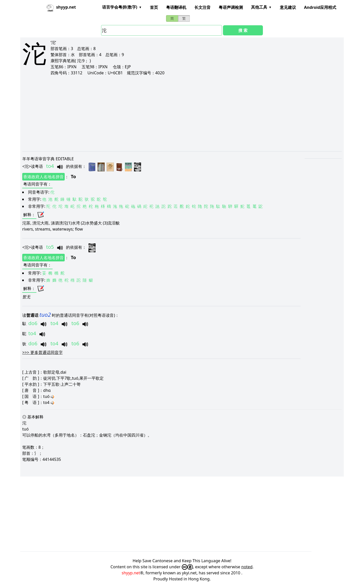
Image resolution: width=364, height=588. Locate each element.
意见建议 (288, 7)
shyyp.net (131, 573)
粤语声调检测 (231, 7)
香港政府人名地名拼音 (43, 177)
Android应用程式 (320, 7)
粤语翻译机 (176, 7)
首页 (154, 7)
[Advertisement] (174, 113)
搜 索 (243, 30)
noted (247, 567)
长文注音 (202, 7)
